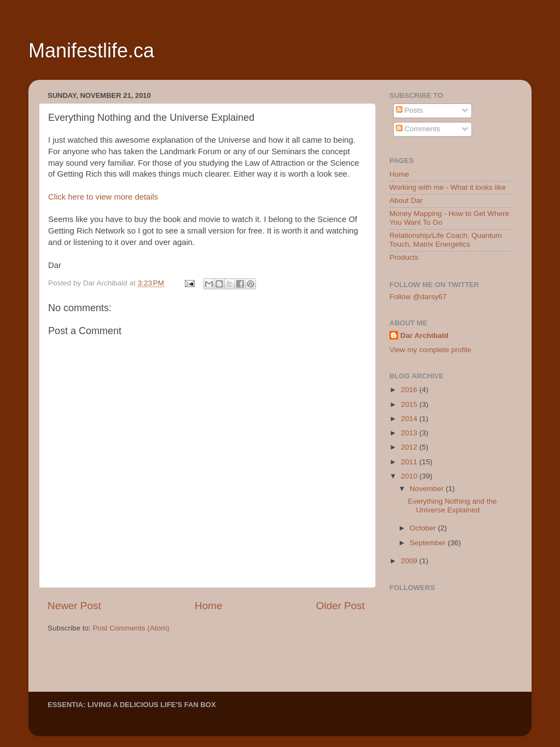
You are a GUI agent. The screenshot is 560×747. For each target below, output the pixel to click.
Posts (410, 110)
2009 (410, 561)
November (428, 489)
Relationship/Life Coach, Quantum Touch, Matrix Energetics (446, 240)
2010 (410, 476)
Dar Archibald (424, 335)
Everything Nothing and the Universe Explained (453, 506)
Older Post (340, 606)
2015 (410, 404)
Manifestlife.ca (91, 51)
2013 (410, 433)
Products (404, 257)
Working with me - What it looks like (448, 187)
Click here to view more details (103, 197)
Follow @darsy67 (418, 297)
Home (208, 606)
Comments (418, 129)
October (424, 528)
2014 (410, 419)
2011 (410, 462)
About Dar (406, 200)
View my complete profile (430, 350)
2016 (410, 390)
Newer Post (74, 606)
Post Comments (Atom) (131, 628)
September (429, 543)
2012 (410, 447)
